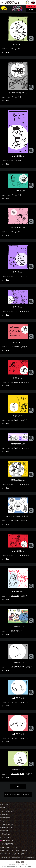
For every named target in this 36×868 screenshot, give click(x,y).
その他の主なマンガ (7, 828)
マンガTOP (5, 804)
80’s (7, 451)
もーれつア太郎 (6, 818)
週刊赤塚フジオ (6, 834)
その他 (13, 631)
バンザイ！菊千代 (7, 837)
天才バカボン (5, 814)
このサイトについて (14, 864)
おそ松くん (5, 808)
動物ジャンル (31, 7)
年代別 (31, 10)
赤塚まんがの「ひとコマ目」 (10, 847)
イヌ (12, 382)
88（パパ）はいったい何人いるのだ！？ (13, 854)
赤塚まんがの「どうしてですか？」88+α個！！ (15, 851)
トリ (12, 49)
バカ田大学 (5, 831)
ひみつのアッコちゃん (8, 811)
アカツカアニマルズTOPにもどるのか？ (18, 794)
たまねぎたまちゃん (7, 824)
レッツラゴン (5, 821)
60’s (7, 52)
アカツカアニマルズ (7, 841)
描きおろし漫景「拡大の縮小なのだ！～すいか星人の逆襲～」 (18, 858)
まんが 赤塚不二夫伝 (8, 844)
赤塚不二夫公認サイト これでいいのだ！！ (12, 2)
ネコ (21, 311)
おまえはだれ (15, 276)
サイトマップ (24, 864)
